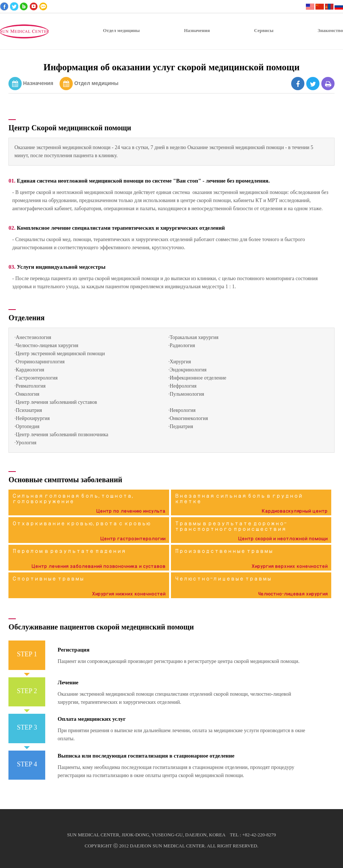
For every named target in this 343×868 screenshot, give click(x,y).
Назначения (38, 83)
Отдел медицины (96, 83)
